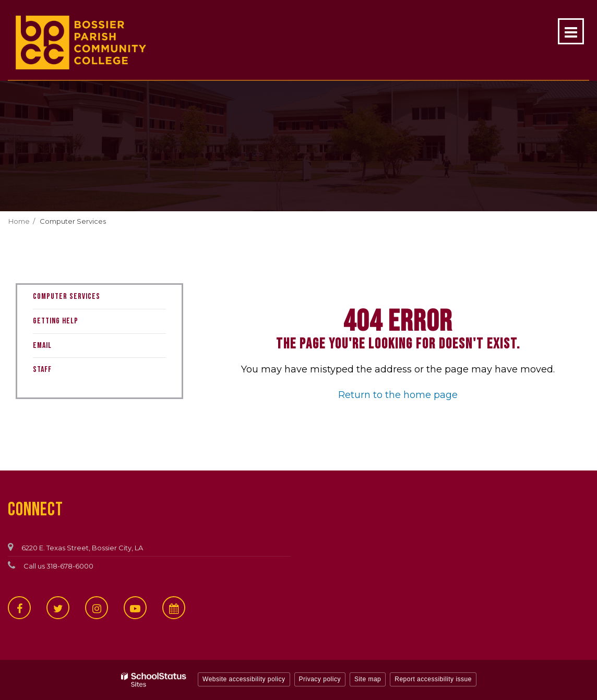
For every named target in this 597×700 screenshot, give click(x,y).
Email (42, 346)
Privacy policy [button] (320, 679)
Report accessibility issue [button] (433, 679)
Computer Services (73, 221)
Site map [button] (368, 679)
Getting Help (56, 321)
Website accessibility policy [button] (244, 679)
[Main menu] (571, 31)
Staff (42, 370)
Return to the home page (398, 395)
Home (19, 221)
